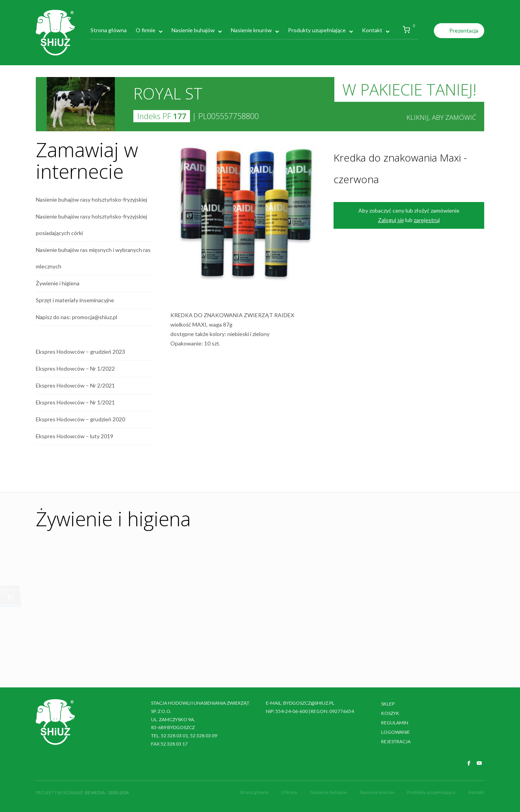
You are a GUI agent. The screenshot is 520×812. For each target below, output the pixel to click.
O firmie (146, 30)
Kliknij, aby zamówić (441, 117)
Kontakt (372, 30)
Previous (205, 520)
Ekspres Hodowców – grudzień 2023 (80, 352)
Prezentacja (464, 30)
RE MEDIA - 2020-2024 (107, 793)
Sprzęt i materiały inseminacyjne (75, 300)
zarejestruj (427, 220)
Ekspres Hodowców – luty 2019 (75, 436)
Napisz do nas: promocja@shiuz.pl (77, 317)
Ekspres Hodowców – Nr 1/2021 (75, 402)
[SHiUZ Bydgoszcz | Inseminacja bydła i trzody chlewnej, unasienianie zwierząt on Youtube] (479, 763)
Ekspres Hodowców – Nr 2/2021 (75, 385)
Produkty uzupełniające (317, 30)
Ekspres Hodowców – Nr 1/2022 (75, 368)
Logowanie (396, 732)
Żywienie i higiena (58, 283)
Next (224, 520)
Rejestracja (396, 741)
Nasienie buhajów (193, 30)
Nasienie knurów (251, 30)
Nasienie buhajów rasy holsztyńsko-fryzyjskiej (91, 199)
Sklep (388, 704)
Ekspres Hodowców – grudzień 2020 (80, 419)
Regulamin (395, 723)
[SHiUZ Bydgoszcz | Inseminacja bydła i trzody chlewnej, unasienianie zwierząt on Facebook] (469, 763)
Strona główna (109, 30)
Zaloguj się (391, 220)
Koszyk (390, 713)
